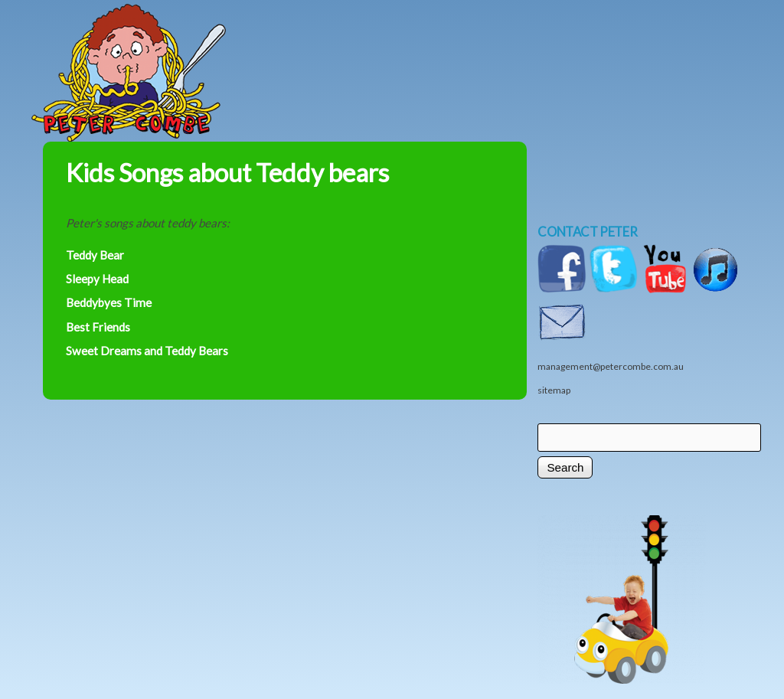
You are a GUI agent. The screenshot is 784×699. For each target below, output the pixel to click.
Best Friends (98, 327)
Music (338, 44)
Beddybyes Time (109, 302)
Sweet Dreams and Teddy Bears (147, 351)
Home (181, 44)
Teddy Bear (95, 255)
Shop (583, 44)
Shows (498, 44)
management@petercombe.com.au (611, 366)
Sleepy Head (97, 279)
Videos (659, 44)
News (414, 44)
